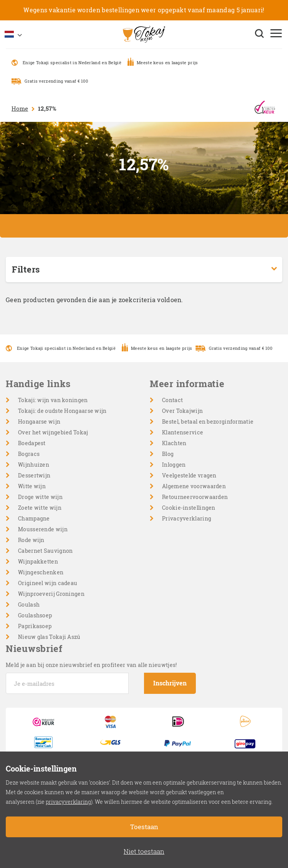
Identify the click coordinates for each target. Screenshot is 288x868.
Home (20, 108)
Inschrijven (170, 683)
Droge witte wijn (40, 497)
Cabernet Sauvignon (45, 551)
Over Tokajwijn (182, 411)
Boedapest (32, 443)
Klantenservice (183, 432)
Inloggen (174, 465)
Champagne (34, 518)
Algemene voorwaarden (194, 486)
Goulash (29, 604)
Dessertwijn (34, 475)
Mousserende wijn (43, 529)
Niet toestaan (144, 851)
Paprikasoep (35, 626)
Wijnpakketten (38, 561)
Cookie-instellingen (189, 508)
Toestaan (144, 827)
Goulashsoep (35, 615)
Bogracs (29, 454)
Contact (172, 400)
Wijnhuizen (34, 465)
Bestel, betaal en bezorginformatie (208, 422)
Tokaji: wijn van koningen (53, 400)
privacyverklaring (68, 802)
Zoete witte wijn (40, 508)
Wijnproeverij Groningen (51, 594)
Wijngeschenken (41, 572)
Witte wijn (32, 486)
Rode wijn (31, 540)
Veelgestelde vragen (189, 475)
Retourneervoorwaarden (195, 497)
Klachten (174, 443)
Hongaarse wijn (39, 422)
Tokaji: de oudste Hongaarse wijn (62, 411)
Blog (168, 454)
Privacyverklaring (187, 518)
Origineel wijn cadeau (48, 583)
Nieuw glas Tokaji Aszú (49, 637)
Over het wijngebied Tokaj (53, 432)
